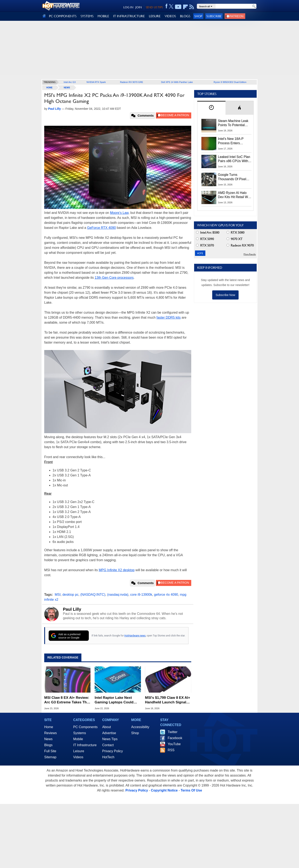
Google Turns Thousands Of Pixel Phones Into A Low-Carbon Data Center (233, 177)
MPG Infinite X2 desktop (117, 570)
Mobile (78, 739)
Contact (108, 745)
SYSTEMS (87, 16)
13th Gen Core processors (114, 278)
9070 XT (235, 239)
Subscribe (214, 16)
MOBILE (103, 16)
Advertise (109, 733)
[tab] (211, 108)
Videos (78, 757)
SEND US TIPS (154, 7)
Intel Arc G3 (70, 82)
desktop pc (70, 595)
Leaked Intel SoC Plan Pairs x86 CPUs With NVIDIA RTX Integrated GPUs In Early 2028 (235, 159)
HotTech (108, 757)
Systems (80, 733)
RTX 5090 (205, 239)
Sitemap (50, 757)
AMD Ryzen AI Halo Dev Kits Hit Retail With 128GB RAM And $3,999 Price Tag (235, 195)
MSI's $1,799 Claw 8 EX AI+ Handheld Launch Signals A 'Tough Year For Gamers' (167, 700)
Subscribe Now (225, 295)
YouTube (174, 744)
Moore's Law (119, 213)
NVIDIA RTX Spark (96, 82)
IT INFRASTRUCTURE (129, 16)
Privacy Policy (113, 751)
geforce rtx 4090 (166, 595)
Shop (198, 16)
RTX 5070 (205, 245)
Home (49, 727)
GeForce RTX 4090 (101, 228)
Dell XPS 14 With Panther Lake (177, 82)
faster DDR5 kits (169, 317)
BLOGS (185, 16)
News (67, 88)
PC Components (85, 727)
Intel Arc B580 (208, 232)
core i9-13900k (141, 595)
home (49, 88)
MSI (58, 595)
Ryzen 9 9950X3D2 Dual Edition (230, 82)
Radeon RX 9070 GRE (132, 82)
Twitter (172, 732)
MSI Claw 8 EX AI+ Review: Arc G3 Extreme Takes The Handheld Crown (67, 700)
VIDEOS (170, 16)
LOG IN (128, 7)
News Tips (110, 739)
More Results (250, 254)
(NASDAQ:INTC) (93, 595)
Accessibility (140, 727)
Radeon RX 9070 (240, 245)
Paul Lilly (72, 609)
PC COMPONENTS (63, 16)
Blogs (48, 745)
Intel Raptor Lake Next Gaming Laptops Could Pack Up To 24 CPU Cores (116, 700)
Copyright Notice (164, 790)
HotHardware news (135, 636)
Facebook (175, 738)
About (107, 727)
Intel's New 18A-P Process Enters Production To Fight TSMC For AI (232, 141)
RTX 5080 (235, 232)
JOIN (139, 7)
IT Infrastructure (85, 745)
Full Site (50, 751)
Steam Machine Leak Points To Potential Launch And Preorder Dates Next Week (233, 123)
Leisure (79, 751)
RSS (171, 750)
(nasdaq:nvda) (118, 595)
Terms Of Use (191, 790)
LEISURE (155, 16)
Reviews (50, 733)
